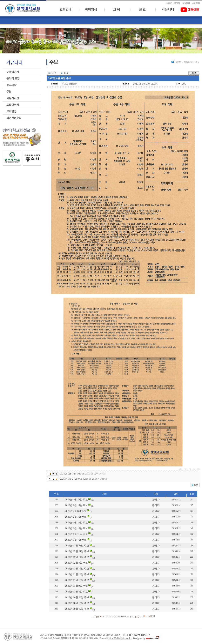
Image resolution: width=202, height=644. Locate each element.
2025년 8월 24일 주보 (71, 479)
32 (132, 616)
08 (122, 616)
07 (119, 616)
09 (125, 616)
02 (104, 616)
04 (110, 616)
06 (116, 616)
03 (107, 616)
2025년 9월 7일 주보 (71, 474)
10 (127, 616)
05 (113, 616)
